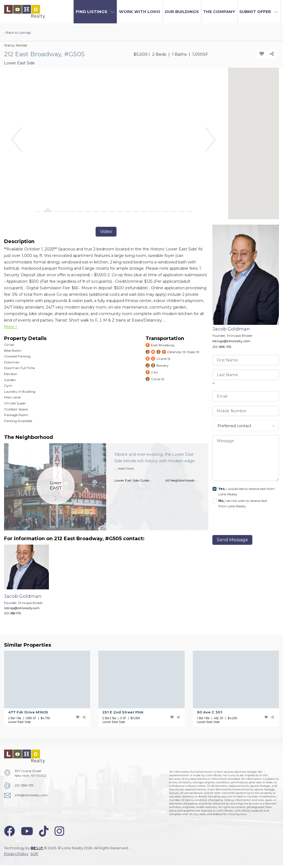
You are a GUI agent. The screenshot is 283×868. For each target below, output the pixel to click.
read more (126, 468)
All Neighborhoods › (181, 480)
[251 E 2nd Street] (145, 689)
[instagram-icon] (59, 831)
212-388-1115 (222, 347)
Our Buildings (182, 12)
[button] (95, 12)
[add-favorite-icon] (262, 54)
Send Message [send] (232, 540)
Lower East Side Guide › (133, 480)
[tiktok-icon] (44, 831)
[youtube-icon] (27, 831)
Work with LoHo (140, 12)
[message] (246, 458)
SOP (34, 854)
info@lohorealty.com (31, 795)
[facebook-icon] (10, 831)
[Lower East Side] (56, 485)
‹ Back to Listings (17, 32)
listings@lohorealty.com (231, 341)
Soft (37, 848)
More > (11, 327)
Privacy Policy (16, 854)
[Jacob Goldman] (31, 583)
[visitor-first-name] (246, 360)
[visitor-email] (246, 396)
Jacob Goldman (231, 329)
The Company (219, 12)
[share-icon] (272, 54)
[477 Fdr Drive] (51, 689)
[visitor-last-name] (246, 375)
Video (106, 232)
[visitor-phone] (246, 411)
